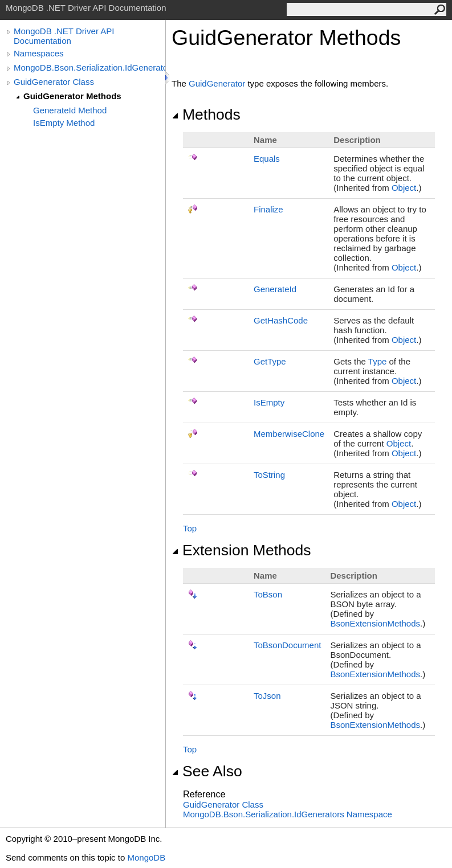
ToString (269, 475)
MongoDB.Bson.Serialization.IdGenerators (89, 67)
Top (190, 528)
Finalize (268, 209)
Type (378, 361)
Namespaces (39, 53)
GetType (270, 361)
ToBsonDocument (287, 645)
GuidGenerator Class (54, 82)
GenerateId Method (70, 110)
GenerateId (275, 289)
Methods (206, 114)
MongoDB (146, 857)
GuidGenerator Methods (72, 96)
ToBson (268, 594)
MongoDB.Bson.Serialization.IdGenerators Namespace (288, 814)
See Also (207, 771)
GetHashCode (281, 320)
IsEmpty (269, 402)
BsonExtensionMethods (375, 623)
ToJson (267, 696)
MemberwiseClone (289, 434)
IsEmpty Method (64, 123)
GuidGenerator (217, 83)
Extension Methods (241, 550)
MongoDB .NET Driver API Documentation (64, 36)
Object (404, 188)
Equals (267, 159)
